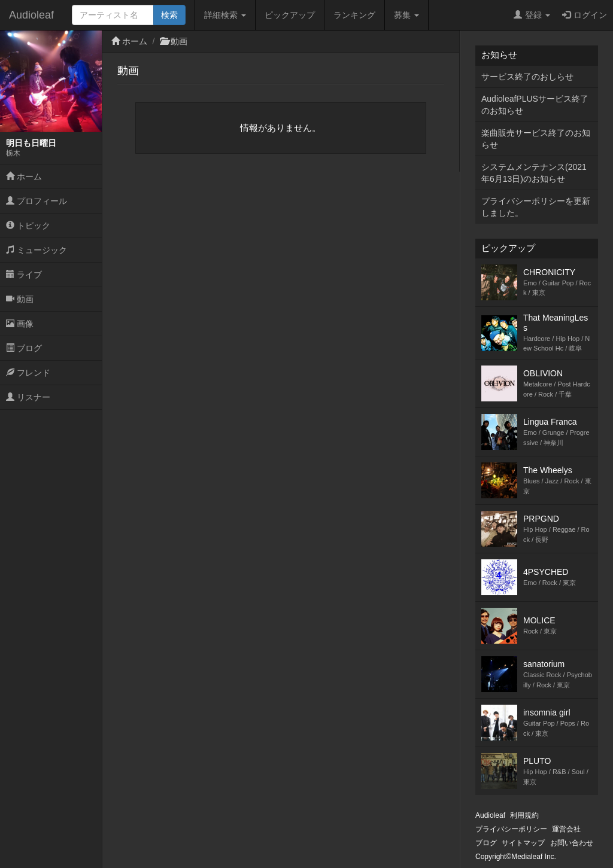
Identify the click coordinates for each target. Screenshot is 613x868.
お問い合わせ (572, 843)
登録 (532, 15)
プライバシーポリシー (511, 829)
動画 (20, 299)
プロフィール (37, 201)
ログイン (585, 15)
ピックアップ (290, 15)
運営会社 (566, 829)
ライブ (24, 275)
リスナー (28, 397)
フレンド (28, 373)
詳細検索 (225, 15)
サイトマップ (523, 843)
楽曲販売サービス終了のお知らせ (536, 139)
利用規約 (524, 815)
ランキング (354, 15)
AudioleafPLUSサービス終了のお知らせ (535, 105)
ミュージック (37, 250)
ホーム (24, 176)
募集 (406, 15)
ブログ (24, 348)
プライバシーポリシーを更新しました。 (536, 207)
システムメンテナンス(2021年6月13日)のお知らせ (534, 173)
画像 (20, 324)
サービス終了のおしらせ (527, 77)
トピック (28, 226)
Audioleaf (31, 15)
